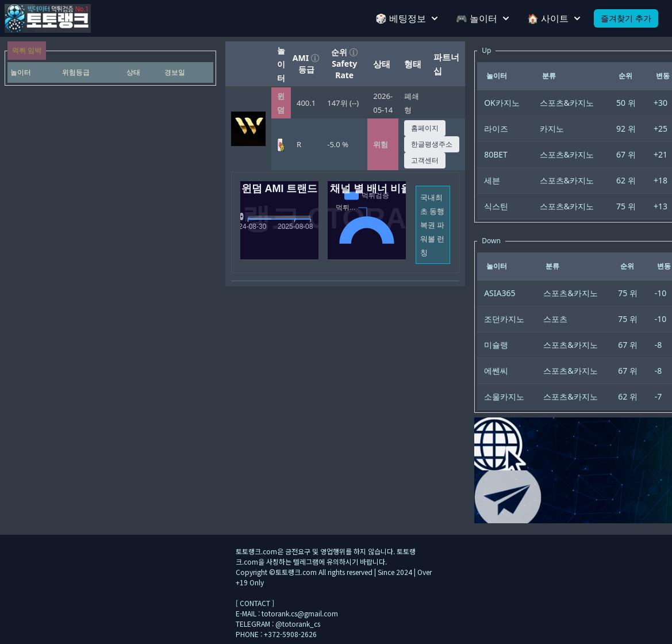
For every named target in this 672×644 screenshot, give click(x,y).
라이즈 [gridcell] (496, 129)
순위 (345, 52)
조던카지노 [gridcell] (504, 319)
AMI (306, 58)
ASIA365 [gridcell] (500, 293)
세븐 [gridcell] (492, 180)
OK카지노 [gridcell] (502, 103)
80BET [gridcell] (496, 154)
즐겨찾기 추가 (626, 18)
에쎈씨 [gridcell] (496, 371)
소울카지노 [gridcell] (504, 396)
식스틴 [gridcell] (496, 206)
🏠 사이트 (554, 18)
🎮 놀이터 (482, 18)
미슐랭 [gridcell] (496, 345)
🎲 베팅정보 (406, 18)
